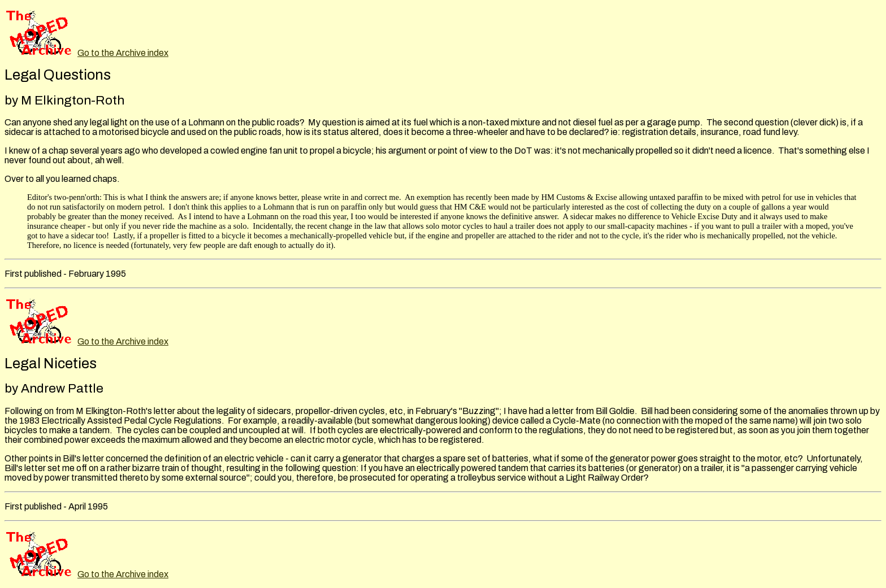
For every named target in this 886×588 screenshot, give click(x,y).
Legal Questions (58, 75)
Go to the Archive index (123, 53)
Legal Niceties (51, 363)
